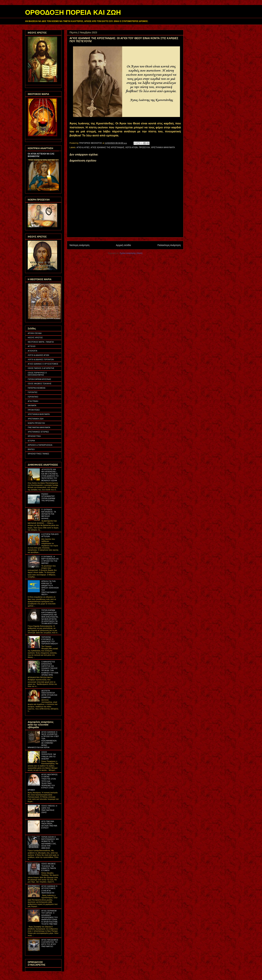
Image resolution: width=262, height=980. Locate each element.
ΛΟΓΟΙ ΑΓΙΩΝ (132, 147)
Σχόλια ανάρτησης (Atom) (131, 253)
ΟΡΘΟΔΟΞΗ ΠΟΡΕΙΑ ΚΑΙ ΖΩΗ (73, 12)
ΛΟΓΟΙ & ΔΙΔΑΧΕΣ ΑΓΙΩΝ (38, 355)
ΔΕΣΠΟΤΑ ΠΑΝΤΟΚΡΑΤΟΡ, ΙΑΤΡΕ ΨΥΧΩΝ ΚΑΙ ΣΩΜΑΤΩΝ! (49, 694)
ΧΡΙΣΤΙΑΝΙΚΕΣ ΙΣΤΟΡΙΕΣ (38, 432)
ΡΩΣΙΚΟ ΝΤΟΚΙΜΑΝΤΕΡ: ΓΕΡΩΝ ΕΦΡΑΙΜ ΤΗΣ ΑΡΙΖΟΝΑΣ (48, 497)
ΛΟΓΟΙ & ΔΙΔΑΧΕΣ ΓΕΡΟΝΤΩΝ (41, 359)
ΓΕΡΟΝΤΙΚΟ (33, 397)
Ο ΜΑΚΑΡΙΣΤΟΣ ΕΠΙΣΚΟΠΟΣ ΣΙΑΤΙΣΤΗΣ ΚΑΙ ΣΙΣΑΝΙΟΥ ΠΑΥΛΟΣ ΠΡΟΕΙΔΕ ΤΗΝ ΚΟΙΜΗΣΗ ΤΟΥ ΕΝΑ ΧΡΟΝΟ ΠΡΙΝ (50, 668)
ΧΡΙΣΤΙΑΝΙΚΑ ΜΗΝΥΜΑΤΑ (163, 147)
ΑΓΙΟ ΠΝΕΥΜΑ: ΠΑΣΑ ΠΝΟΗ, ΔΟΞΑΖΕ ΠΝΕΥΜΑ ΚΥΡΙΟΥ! (49, 825)
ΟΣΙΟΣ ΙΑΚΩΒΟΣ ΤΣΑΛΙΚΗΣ (40, 384)
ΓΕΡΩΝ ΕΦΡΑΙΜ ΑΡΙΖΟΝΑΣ (39, 379)
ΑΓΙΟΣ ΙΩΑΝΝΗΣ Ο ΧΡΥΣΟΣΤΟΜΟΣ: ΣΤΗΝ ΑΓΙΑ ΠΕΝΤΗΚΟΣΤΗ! (49, 889)
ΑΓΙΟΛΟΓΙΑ (32, 351)
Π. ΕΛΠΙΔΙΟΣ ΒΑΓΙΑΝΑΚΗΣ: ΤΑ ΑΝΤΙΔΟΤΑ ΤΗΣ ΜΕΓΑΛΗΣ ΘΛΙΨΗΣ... (49, 514)
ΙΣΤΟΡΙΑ (31, 441)
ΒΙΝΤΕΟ (31, 449)
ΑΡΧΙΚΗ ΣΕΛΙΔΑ (35, 333)
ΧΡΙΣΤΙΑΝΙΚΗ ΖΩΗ (36, 419)
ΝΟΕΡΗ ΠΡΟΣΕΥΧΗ (36, 423)
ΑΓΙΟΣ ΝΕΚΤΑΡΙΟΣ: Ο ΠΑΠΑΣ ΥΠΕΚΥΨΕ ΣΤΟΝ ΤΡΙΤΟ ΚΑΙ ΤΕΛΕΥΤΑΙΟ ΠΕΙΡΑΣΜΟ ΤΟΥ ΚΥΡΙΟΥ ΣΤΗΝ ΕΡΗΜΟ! (43, 782)
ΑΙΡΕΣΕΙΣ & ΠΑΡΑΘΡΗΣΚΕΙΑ (40, 445)
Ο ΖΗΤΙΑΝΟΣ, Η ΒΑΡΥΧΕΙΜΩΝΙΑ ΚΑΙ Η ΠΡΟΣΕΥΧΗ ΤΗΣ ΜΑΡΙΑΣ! (50, 560)
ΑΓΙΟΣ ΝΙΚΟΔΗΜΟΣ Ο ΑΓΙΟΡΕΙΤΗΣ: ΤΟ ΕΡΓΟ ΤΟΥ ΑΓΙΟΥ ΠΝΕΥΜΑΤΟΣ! (50, 943)
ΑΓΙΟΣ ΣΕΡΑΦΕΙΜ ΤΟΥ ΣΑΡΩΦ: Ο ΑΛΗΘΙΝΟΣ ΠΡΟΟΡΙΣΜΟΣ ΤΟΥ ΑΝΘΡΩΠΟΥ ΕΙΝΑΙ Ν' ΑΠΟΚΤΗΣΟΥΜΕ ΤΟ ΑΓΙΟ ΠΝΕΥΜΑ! (50, 917)
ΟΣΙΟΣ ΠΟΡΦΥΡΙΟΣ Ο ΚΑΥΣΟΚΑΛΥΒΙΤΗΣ (37, 374)
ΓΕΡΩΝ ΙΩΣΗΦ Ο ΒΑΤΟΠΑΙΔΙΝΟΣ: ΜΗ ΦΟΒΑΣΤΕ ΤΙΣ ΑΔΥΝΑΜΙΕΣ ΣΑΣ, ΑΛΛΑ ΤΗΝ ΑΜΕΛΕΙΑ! (50, 842)
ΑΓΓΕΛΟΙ (32, 346)
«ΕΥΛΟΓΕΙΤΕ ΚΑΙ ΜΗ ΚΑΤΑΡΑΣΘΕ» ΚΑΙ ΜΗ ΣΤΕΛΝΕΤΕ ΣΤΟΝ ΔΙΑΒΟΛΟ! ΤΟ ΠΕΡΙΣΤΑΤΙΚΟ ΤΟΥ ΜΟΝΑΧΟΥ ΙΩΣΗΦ (50, 475)
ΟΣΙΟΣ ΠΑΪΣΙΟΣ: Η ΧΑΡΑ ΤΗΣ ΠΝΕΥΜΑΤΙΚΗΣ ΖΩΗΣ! (49, 809)
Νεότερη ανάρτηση (79, 245)
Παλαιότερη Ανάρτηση (169, 245)
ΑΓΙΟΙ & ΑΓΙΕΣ (83, 147)
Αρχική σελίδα (123, 245)
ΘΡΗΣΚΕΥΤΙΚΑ (34, 436)
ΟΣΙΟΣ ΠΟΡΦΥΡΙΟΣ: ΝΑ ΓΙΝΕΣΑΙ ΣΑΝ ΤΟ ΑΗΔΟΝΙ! (48, 755)
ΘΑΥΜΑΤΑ (32, 405)
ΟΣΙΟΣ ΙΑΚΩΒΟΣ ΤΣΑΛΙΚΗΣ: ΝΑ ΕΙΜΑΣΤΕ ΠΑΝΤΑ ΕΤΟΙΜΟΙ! (49, 867)
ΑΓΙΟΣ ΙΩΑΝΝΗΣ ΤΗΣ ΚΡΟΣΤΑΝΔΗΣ (107, 147)
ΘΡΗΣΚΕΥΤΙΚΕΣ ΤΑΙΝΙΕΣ (38, 454)
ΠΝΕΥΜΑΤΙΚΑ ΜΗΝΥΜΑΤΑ (39, 427)
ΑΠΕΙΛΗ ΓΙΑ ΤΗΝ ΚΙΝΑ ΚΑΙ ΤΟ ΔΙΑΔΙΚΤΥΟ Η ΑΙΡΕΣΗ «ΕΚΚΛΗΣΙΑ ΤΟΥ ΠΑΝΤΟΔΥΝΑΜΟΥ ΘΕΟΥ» (50, 588)
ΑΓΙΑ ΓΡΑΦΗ (33, 401)
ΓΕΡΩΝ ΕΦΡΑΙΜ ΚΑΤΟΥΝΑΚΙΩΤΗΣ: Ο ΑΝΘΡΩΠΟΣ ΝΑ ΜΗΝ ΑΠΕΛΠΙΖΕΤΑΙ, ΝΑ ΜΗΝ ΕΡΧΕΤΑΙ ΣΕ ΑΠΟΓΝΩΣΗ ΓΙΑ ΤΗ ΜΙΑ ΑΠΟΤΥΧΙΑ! (50, 617)
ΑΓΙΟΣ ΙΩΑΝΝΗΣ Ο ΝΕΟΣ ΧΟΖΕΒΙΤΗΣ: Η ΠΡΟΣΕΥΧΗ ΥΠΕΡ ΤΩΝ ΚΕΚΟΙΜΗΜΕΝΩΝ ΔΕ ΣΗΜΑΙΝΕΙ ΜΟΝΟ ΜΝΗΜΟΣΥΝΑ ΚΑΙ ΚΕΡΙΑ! (43, 740)
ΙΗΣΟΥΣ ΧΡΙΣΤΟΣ (35, 338)
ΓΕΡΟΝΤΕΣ (33, 392)
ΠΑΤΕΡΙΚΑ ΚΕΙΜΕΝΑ (37, 388)
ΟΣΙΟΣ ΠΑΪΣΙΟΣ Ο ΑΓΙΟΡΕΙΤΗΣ (41, 368)
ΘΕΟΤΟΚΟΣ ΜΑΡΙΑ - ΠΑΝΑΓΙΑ (41, 342)
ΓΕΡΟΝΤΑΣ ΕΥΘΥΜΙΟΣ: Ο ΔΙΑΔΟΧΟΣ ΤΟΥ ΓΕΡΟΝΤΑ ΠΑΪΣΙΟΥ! (50, 640)
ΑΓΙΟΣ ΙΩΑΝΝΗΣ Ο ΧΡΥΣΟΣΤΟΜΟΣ (43, 364)
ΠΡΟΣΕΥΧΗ (144, 147)
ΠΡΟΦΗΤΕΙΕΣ (34, 410)
